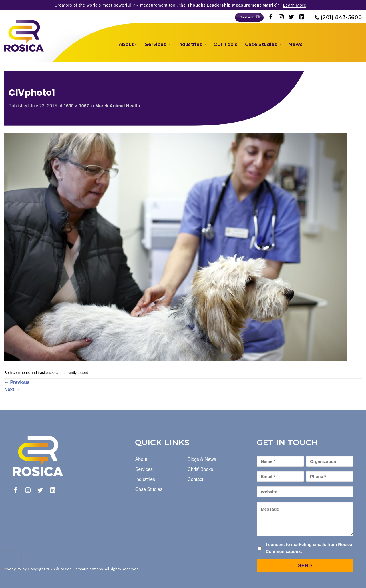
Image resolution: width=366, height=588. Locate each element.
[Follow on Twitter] (291, 17)
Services (158, 45)
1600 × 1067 (76, 106)
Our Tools (226, 44)
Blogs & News (202, 459)
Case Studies (263, 45)
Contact (195, 479)
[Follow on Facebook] (271, 17)
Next (12, 389)
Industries (192, 45)
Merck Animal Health (118, 106)
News (296, 44)
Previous (17, 382)
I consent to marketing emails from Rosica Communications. (309, 548)
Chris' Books (200, 469)
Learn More (295, 5)
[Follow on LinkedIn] (302, 17)
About (128, 45)
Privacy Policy (15, 569)
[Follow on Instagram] (281, 17)
